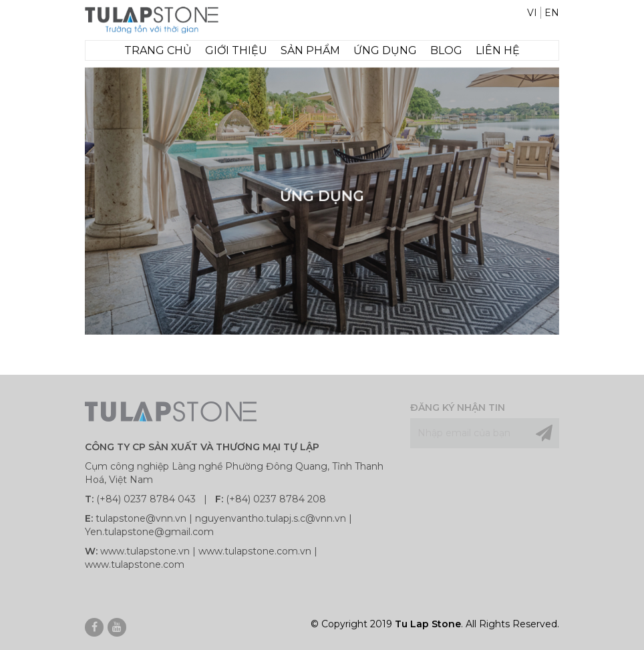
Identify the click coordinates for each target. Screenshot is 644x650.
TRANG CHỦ (158, 50)
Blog (446, 50)
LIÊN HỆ (498, 50)
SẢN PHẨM (310, 50)
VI (532, 13)
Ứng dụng (385, 50)
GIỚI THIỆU (236, 50)
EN (552, 13)
